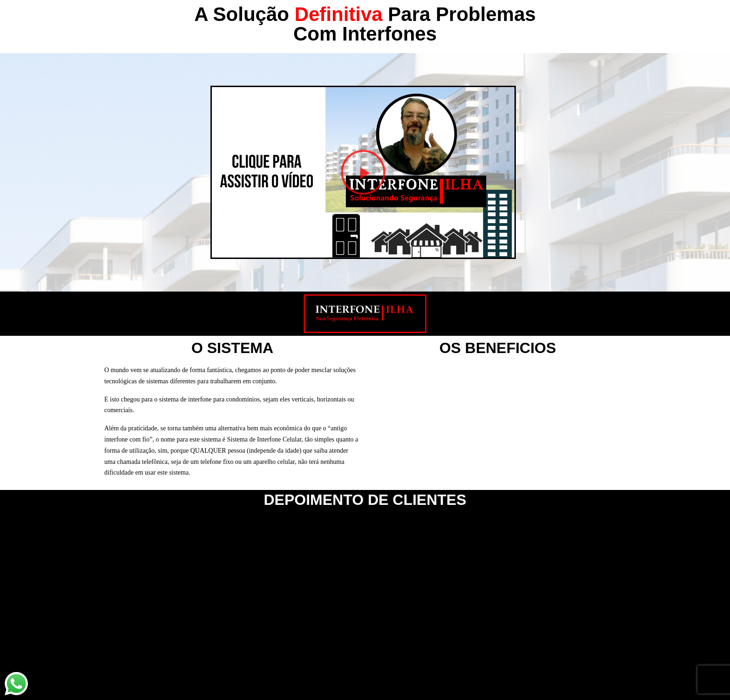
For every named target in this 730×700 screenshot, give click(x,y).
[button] (363, 172)
